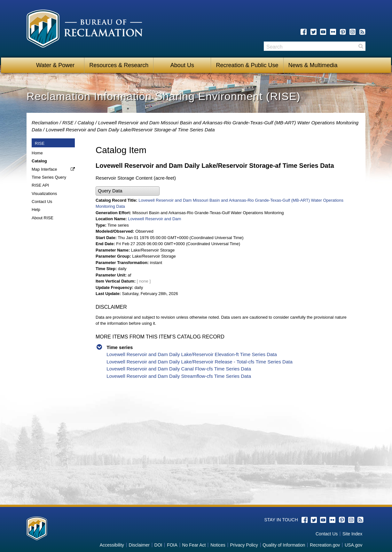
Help (36, 210)
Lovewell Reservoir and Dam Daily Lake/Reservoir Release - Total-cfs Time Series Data (200, 362)
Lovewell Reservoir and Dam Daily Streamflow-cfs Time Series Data (179, 376)
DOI (158, 545)
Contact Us (42, 202)
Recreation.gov (325, 545)
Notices (218, 545)
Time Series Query (49, 177)
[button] (128, 191)
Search (361, 46)
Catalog (86, 123)
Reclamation (45, 123)
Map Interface (44, 169)
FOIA (172, 545)
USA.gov (353, 545)
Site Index (352, 534)
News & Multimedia (313, 65)
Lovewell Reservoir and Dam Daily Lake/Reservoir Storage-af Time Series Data (130, 130)
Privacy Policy (244, 545)
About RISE (43, 218)
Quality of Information (284, 545)
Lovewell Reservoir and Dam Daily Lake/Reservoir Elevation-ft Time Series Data (192, 354)
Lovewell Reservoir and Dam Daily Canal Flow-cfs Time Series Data (179, 369)
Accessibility (112, 545)
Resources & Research (119, 65)
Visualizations (44, 194)
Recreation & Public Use (247, 65)
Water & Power (55, 65)
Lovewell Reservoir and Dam (154, 219)
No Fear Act (194, 545)
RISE (68, 123)
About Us (182, 65)
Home (37, 153)
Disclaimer (139, 545)
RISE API (40, 185)
